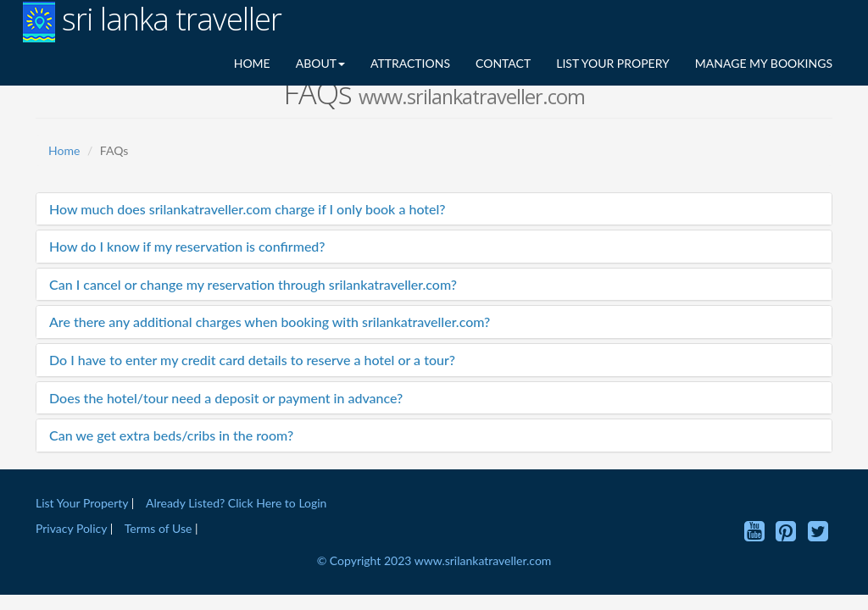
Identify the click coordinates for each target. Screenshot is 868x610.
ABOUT (320, 63)
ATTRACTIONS (410, 63)
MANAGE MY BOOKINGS (764, 63)
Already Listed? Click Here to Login (236, 503)
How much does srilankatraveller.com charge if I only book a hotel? (248, 209)
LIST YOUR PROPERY (613, 63)
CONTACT (503, 63)
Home (64, 150)
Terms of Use (159, 528)
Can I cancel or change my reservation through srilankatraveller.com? (253, 284)
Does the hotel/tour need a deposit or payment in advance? (226, 398)
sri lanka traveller (152, 21)
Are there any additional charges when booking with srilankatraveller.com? (270, 322)
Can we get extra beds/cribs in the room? (171, 435)
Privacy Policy (73, 528)
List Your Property (82, 503)
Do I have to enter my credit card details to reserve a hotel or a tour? (252, 360)
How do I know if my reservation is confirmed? (187, 246)
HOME (252, 63)
